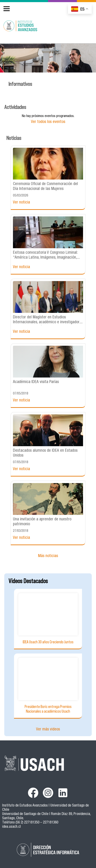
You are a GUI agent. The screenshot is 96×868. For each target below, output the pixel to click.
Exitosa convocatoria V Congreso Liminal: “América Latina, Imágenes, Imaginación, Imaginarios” (45, 258)
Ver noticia (21, 203)
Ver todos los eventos (48, 122)
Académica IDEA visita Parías (36, 382)
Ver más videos (48, 729)
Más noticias (48, 556)
